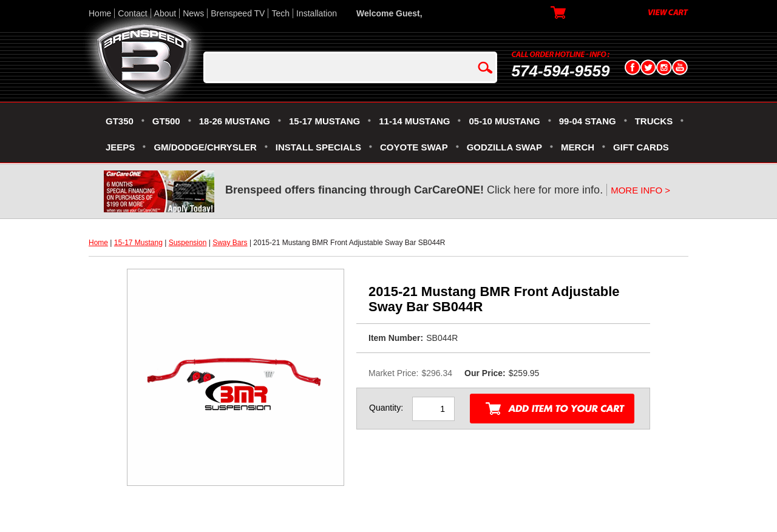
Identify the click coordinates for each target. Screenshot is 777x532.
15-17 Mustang (138, 243)
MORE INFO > (640, 190)
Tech (280, 13)
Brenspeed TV (238, 13)
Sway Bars (230, 243)
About (165, 13)
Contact (132, 13)
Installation (317, 13)
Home (100, 13)
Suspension (188, 243)
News (193, 13)
